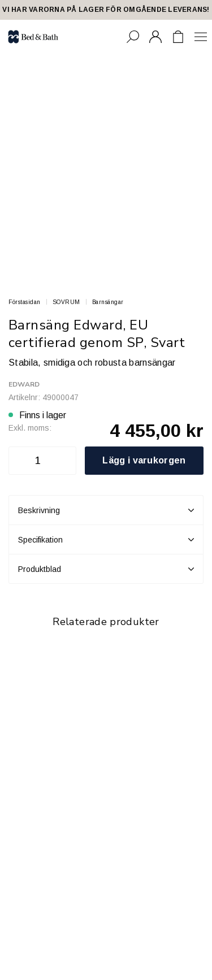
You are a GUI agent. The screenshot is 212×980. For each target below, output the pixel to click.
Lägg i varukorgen (144, 460)
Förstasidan (25, 302)
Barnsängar (108, 302)
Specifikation (106, 540)
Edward (24, 384)
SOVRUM (66, 302)
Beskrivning (106, 510)
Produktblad (106, 569)
